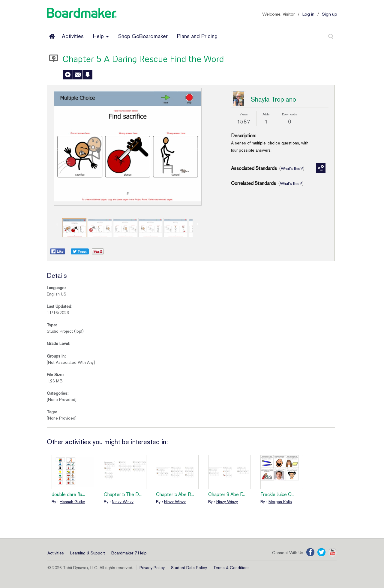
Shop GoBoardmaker (143, 36)
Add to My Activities (68, 75)
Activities (73, 36)
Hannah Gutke (72, 502)
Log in (308, 14)
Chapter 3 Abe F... (226, 494)
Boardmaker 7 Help (129, 553)
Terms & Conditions (231, 568)
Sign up (330, 14)
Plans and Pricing (197, 36)
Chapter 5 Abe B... (175, 494)
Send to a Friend (78, 75)
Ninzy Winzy (123, 502)
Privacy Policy (152, 568)
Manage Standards (321, 168)
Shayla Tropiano (273, 99)
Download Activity (88, 75)
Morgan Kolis (280, 502)
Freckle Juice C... (277, 494)
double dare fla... (68, 494)
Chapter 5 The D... (123, 494)
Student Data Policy (189, 568)
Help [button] (101, 36)
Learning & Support (88, 553)
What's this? (292, 168)
